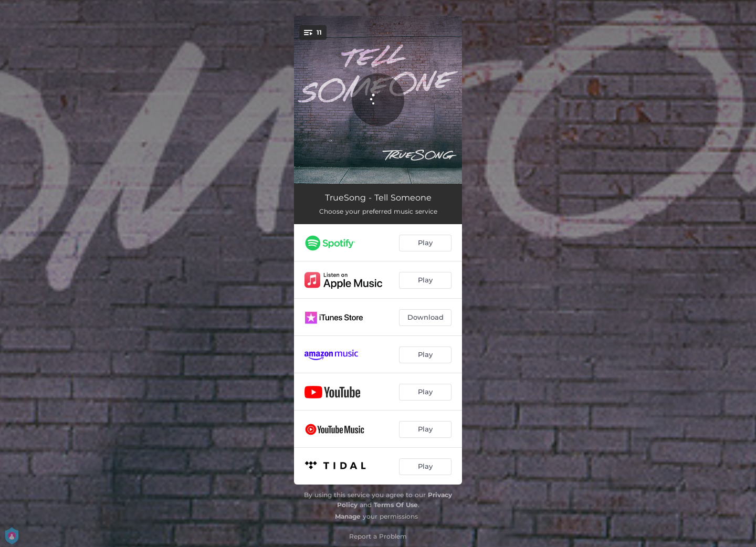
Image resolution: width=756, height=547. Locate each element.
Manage (348, 516)
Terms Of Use (396, 505)
